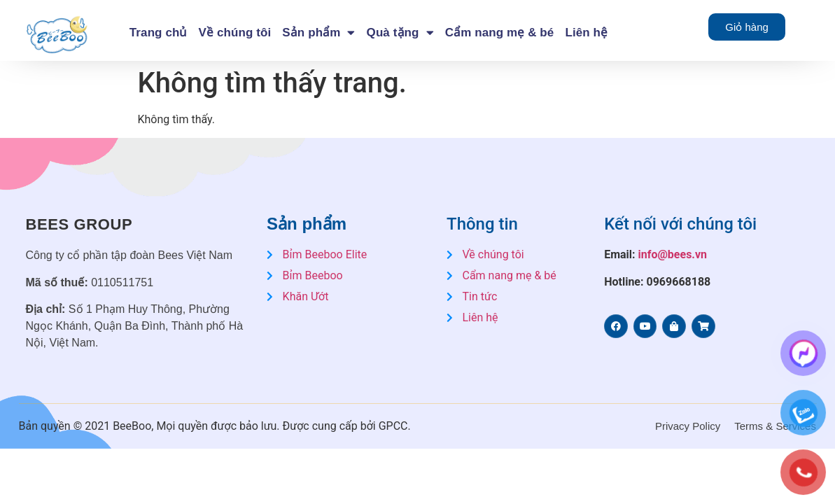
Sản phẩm (318, 33)
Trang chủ (159, 33)
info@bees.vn (673, 254)
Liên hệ (586, 33)
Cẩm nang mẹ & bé (500, 33)
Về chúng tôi (235, 33)
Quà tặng (400, 33)
